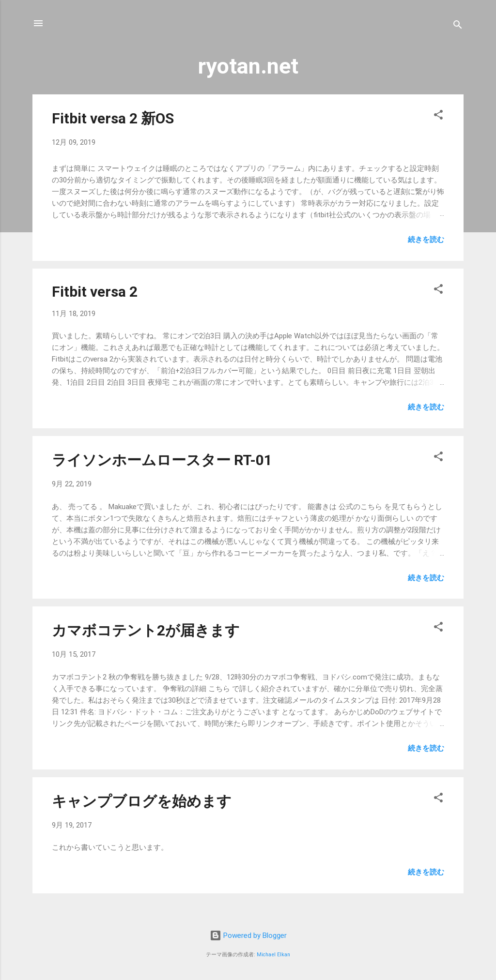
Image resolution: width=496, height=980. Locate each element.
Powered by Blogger (248, 935)
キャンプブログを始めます (142, 801)
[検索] (458, 26)
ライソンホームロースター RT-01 (162, 460)
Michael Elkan (273, 955)
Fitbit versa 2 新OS (113, 118)
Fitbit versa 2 (95, 292)
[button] (438, 116)
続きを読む (426, 240)
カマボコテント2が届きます (146, 630)
